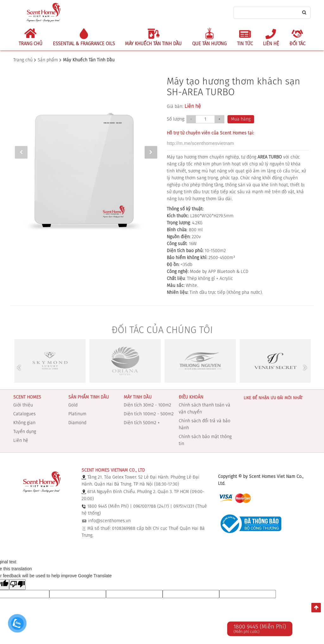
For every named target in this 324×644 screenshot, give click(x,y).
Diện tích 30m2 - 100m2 (147, 405)
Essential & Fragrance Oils (84, 44)
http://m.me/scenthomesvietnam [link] (200, 143)
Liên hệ (271, 44)
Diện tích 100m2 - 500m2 (149, 414)
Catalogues (25, 414)
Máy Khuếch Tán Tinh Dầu (153, 44)
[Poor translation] (17, 585)
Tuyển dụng (25, 432)
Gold (73, 405)
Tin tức (245, 44)
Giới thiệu (23, 405)
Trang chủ (31, 44)
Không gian (24, 423)
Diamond (77, 423)
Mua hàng (241, 119)
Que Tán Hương (209, 44)
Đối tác (297, 44)
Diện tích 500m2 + (142, 423)
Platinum (77, 414)
